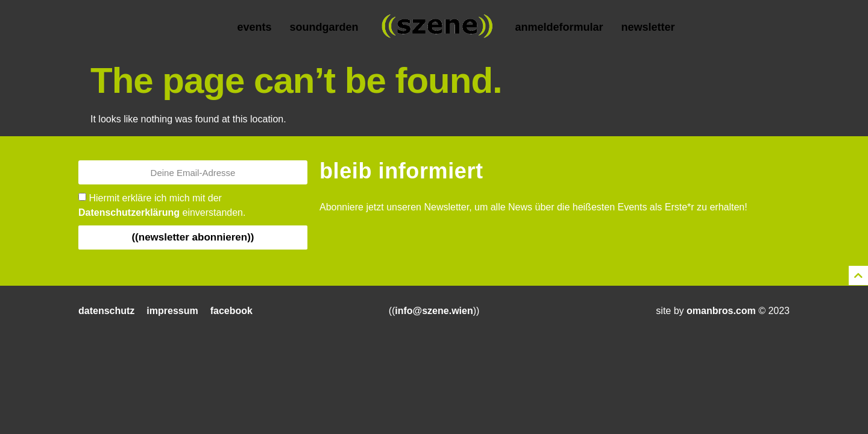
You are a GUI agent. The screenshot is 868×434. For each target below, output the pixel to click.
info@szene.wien (434, 311)
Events (254, 27)
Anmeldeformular (559, 27)
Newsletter (648, 27)
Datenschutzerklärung (129, 212)
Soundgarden (324, 27)
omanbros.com (721, 311)
